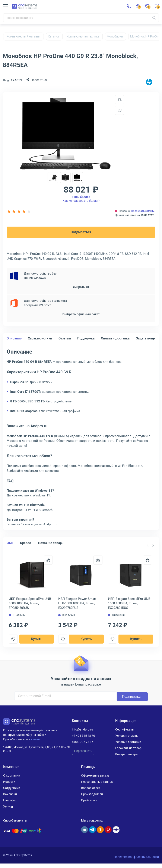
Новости (9, 781)
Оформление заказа (95, 775)
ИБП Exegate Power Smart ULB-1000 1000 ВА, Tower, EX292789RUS (78, 603)
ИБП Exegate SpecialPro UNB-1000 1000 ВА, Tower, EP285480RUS (30, 603)
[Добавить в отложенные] (120, 110)
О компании (12, 775)
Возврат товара (126, 754)
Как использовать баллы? (81, 199)
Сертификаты (125, 729)
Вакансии (10, 794)
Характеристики (40, 338)
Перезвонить (83, 751)
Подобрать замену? (143, 211)
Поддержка (86, 338)
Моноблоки (115, 36)
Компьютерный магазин (23, 36)
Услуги (8, 806)
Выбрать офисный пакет (81, 314)
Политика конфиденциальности (136, 857)
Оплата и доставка (115, 338)
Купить (36, 639)
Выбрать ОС (81, 287)
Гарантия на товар (128, 748)
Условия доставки (128, 742)
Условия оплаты (127, 735)
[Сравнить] (48, 560)
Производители (92, 794)
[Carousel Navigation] (150, 545)
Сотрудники (12, 788)
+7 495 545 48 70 (83, 735)
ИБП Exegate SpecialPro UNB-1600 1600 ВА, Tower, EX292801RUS (130, 603)
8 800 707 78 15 (83, 742)
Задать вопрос (147, 338)
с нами (36, 739)
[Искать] (154, 18)
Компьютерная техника (83, 36)
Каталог (54, 36)
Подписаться (81, 232)
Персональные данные (97, 781)
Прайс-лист (89, 800)
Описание (14, 338)
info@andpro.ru (82, 729)
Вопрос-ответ (91, 788)
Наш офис (10, 800)
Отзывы (65, 338)
